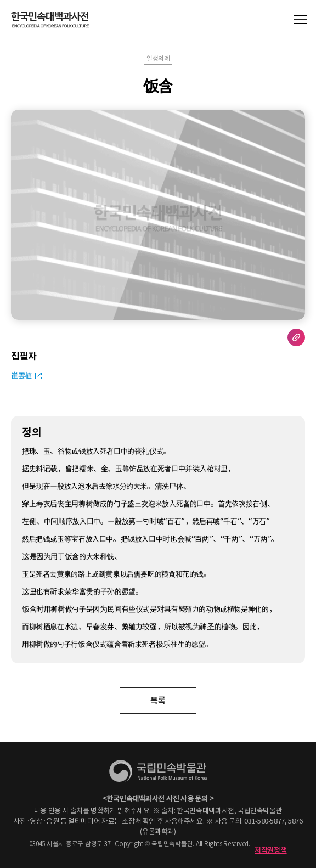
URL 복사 (296, 337)
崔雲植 (21, 375)
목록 (158, 700)
